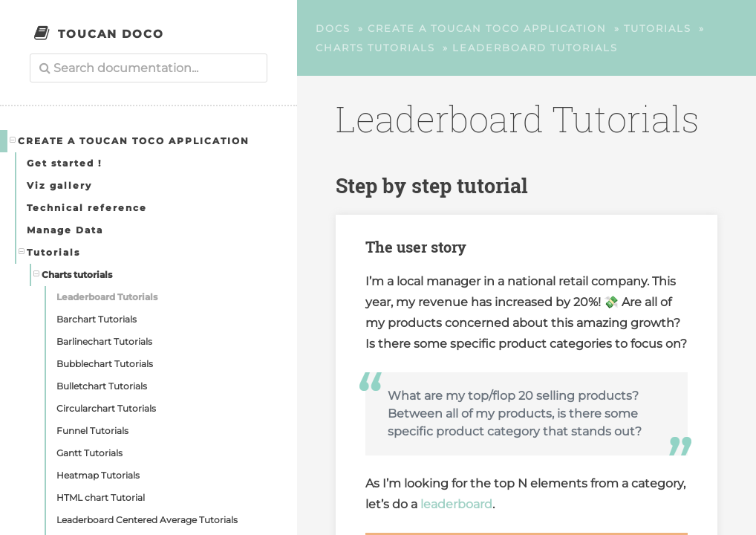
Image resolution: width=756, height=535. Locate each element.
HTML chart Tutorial (101, 497)
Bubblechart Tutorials (105, 364)
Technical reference (87, 208)
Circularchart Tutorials (106, 408)
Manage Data (65, 230)
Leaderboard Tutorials (107, 297)
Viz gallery (59, 185)
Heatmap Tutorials (98, 475)
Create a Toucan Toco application (130, 140)
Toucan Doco (111, 34)
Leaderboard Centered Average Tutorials (147, 520)
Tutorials (50, 252)
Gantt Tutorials (89, 453)
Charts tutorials (73, 274)
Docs (333, 28)
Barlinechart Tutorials (104, 341)
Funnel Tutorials (92, 431)
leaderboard (456, 504)
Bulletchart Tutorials (102, 386)
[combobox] (149, 68)
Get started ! (64, 163)
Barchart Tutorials (97, 319)
